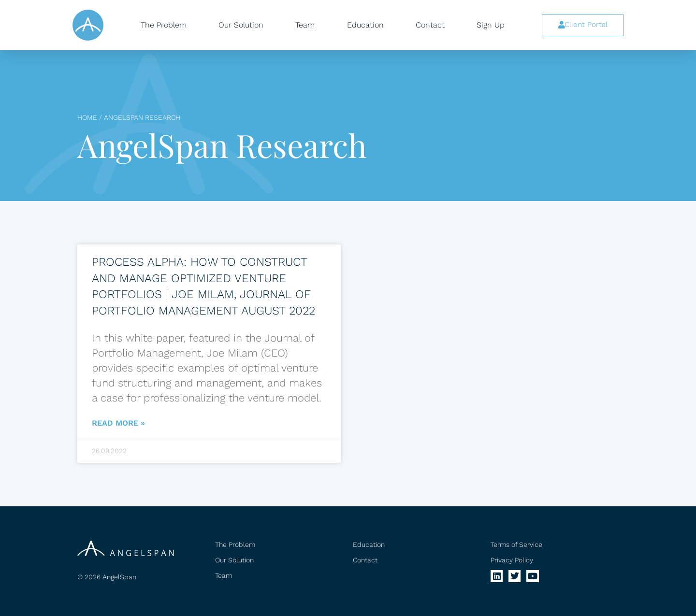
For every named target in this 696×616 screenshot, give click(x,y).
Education (365, 25)
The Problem (164, 25)
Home (87, 117)
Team (305, 25)
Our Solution (241, 25)
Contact (430, 25)
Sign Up (491, 25)
